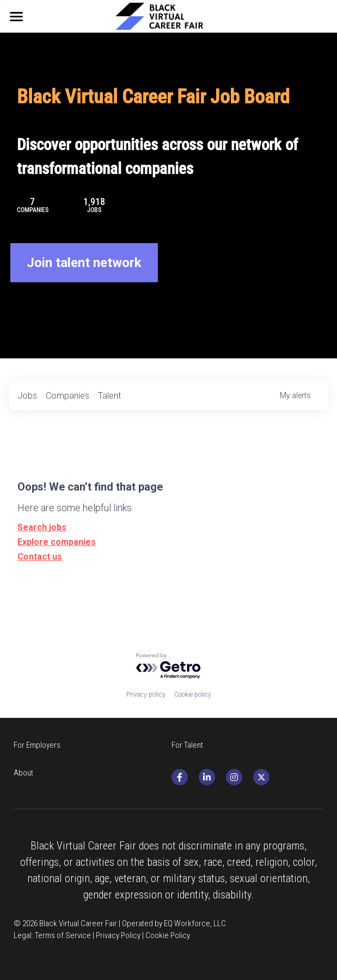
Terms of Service (63, 935)
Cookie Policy (168, 935)
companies (68, 396)
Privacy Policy (118, 935)
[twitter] (261, 777)
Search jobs (42, 527)
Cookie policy (193, 694)
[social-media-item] (180, 777)
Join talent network (84, 263)
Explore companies (57, 542)
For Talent (187, 745)
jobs (27, 396)
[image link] (168, 15)
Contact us (40, 557)
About (23, 773)
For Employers (37, 745)
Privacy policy (146, 694)
